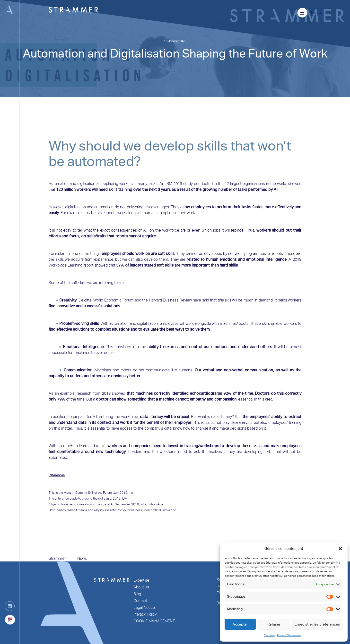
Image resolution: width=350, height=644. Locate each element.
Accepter (240, 624)
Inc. (131, 493)
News (82, 558)
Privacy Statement (289, 635)
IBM (125, 498)
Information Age (152, 504)
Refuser (274, 624)
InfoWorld (169, 510)
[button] (340, 549)
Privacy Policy (145, 614)
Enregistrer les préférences (317, 624)
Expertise (141, 580)
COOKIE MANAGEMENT (154, 621)
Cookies (269, 635)
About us (141, 587)
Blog (137, 594)
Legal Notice (144, 607)
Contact (140, 601)
